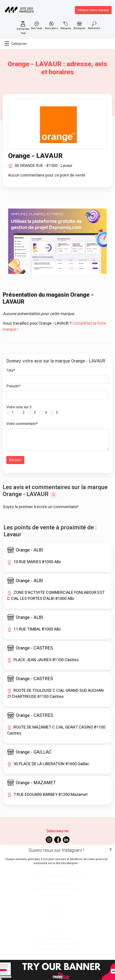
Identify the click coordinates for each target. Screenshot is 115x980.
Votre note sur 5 (19, 407)
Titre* (11, 370)
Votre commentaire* (22, 424)
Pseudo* (13, 386)
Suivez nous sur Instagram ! (56, 850)
